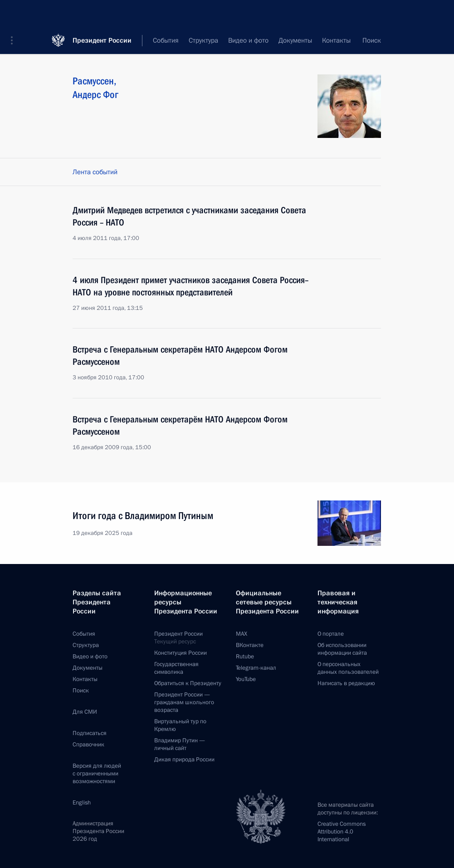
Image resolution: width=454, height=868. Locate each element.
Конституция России (181, 653)
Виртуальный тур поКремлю (180, 725)
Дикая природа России (184, 760)
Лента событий (95, 172)
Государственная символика (176, 668)
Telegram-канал (256, 668)
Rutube (245, 657)
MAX (242, 634)
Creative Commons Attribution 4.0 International (342, 832)
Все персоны (362, 41)
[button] (15, 14)
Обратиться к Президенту (188, 683)
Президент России (102, 13)
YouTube (246, 679)
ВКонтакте (250, 645)
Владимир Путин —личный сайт (180, 744)
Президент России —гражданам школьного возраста (184, 702)
